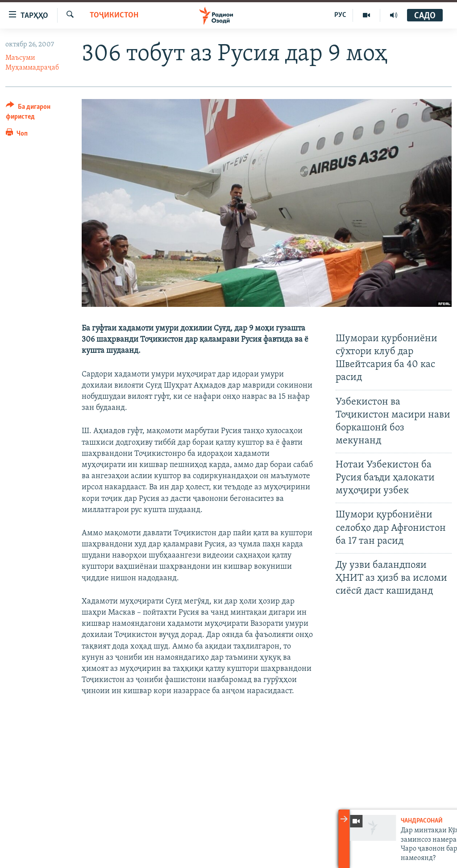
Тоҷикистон (114, 15)
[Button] (38, 113)
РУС (340, 15)
